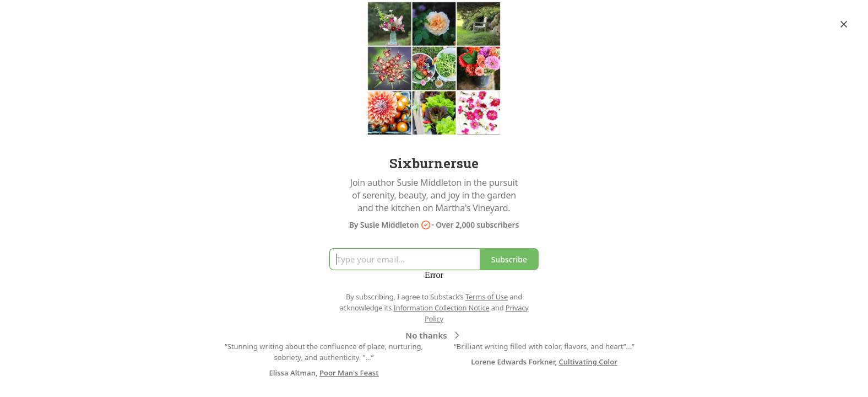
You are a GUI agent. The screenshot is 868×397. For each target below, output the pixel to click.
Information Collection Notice (441, 308)
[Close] (844, 24)
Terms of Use (487, 297)
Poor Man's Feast (349, 373)
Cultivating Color (588, 362)
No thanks (434, 335)
